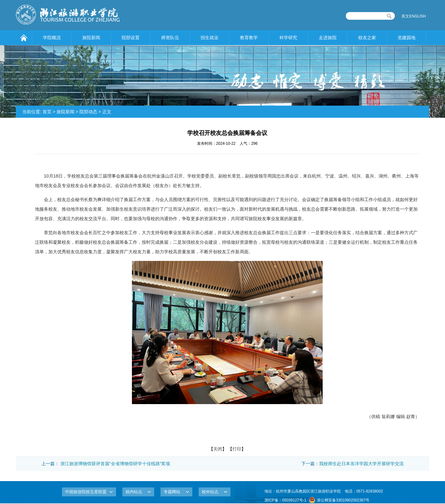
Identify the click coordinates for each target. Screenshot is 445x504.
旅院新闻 (91, 38)
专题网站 (172, 492)
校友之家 (367, 38)
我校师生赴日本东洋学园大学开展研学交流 (361, 464)
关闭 (218, 449)
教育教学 (249, 38)
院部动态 (88, 112)
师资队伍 (170, 38)
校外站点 (210, 492)
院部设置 (131, 38)
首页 (47, 112)
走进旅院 (328, 38)
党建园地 (407, 38)
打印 (237, 449)
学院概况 (52, 38)
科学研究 (288, 38)
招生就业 (209, 38)
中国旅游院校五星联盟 (86, 492)
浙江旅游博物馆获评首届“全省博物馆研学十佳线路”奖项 (115, 464)
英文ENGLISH (414, 16)
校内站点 (134, 492)
